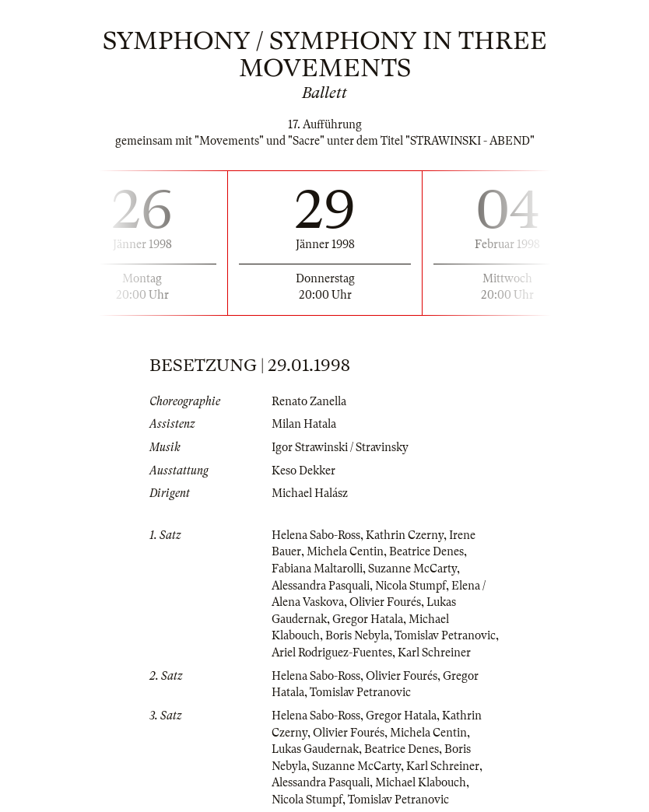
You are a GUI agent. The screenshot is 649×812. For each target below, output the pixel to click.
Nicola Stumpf (410, 586)
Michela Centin (345, 551)
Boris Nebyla (357, 635)
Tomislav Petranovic (445, 635)
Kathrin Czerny (405, 535)
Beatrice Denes (426, 551)
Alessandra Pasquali (321, 586)
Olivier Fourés (385, 602)
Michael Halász (310, 493)
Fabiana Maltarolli (317, 569)
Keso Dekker (303, 471)
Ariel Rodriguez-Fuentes (332, 653)
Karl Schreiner (434, 653)
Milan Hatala (304, 424)
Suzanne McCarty (412, 569)
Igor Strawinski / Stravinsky (340, 447)
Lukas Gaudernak (315, 749)
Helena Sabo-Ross (316, 535)
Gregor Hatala (368, 619)
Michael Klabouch (421, 782)
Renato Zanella (309, 401)
